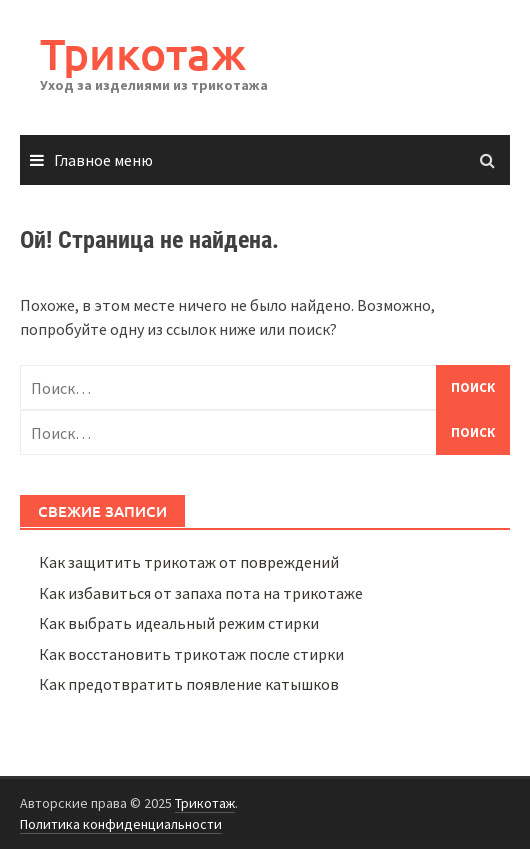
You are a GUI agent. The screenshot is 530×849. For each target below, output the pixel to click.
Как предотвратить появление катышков (189, 684)
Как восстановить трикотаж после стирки (191, 654)
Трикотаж (143, 53)
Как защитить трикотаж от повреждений (189, 562)
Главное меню (103, 160)
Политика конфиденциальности (121, 824)
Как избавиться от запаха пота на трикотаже (201, 593)
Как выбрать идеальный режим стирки (179, 623)
